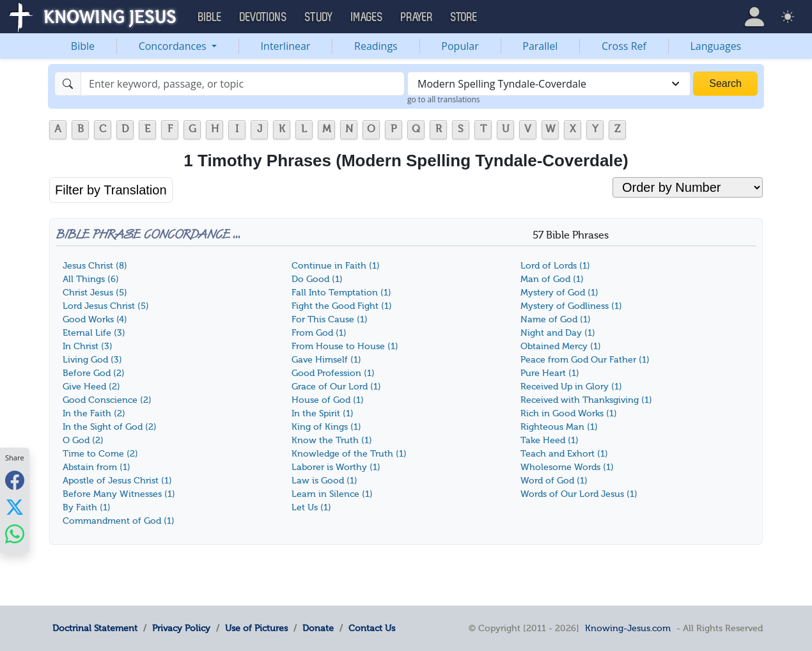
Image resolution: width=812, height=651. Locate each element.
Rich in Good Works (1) (569, 413)
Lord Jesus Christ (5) (106, 306)
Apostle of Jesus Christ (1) (117, 481)
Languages (716, 46)
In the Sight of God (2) (110, 427)
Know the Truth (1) (332, 440)
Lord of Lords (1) (555, 266)
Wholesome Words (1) (567, 467)
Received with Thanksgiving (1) (586, 400)
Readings (376, 46)
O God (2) (83, 440)
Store (464, 17)
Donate (318, 628)
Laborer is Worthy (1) (336, 467)
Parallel (540, 46)
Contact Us (372, 628)
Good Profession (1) (333, 373)
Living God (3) (92, 360)
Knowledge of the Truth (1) (349, 454)
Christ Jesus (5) (95, 293)
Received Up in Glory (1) (571, 387)
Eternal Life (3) (94, 333)
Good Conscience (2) (107, 400)
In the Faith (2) (94, 413)
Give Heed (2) (91, 387)
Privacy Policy (181, 628)
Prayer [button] (417, 17)
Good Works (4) (95, 319)
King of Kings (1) (326, 427)
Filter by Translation (111, 190)
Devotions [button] (263, 17)
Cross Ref (624, 46)
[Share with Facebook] (15, 480)
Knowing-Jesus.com (628, 628)
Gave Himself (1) (326, 360)
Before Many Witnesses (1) (119, 494)
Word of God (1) (554, 481)
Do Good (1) (317, 279)
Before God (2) (94, 373)
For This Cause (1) (330, 319)
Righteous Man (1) (559, 427)
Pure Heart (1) (550, 373)
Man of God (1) (552, 279)
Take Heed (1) (550, 440)
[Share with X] (15, 506)
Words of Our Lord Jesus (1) (579, 494)
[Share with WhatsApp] (15, 534)
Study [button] (319, 17)
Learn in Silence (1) (332, 494)
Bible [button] (210, 17)
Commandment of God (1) (119, 521)
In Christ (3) (88, 346)
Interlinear (286, 46)
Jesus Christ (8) (95, 266)
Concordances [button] (174, 46)
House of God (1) (328, 400)
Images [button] (367, 17)
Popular (460, 46)
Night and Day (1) (558, 333)
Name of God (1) (556, 319)
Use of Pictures (256, 628)
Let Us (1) (311, 507)
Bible (83, 46)
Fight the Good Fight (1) (342, 306)
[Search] (243, 84)
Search (725, 83)
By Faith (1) (87, 507)
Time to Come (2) (100, 454)
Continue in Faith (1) (336, 266)
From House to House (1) (345, 346)
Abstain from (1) (97, 467)
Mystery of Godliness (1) (571, 306)
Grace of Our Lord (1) (336, 387)
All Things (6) (91, 279)
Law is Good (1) (324, 481)
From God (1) (319, 333)
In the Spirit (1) (323, 413)
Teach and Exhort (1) (564, 454)
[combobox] (549, 84)
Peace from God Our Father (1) (585, 360)
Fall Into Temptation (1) (341, 293)
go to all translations (444, 99)
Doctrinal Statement (95, 628)
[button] (754, 17)
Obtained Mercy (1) (561, 346)
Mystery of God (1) (559, 293)
